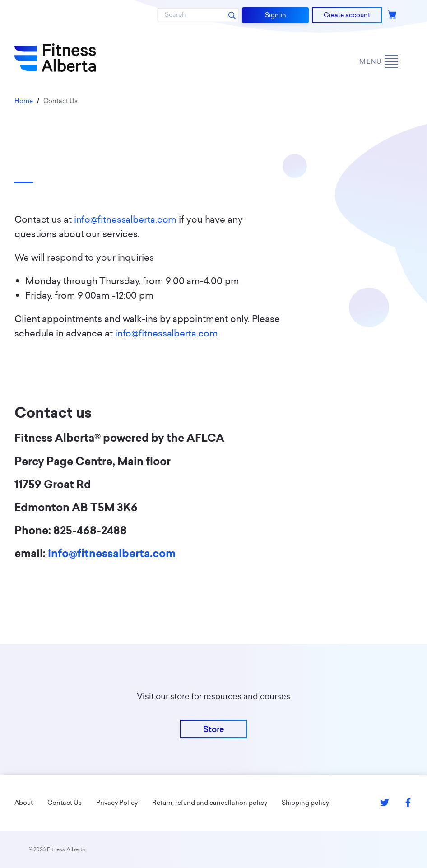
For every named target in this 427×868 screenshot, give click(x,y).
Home (24, 101)
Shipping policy (305, 803)
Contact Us (65, 803)
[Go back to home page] (55, 58)
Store (214, 729)
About (24, 803)
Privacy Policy (117, 803)
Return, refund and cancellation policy (210, 803)
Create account (347, 15)
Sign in (276, 15)
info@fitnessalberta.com (125, 219)
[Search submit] (232, 15)
